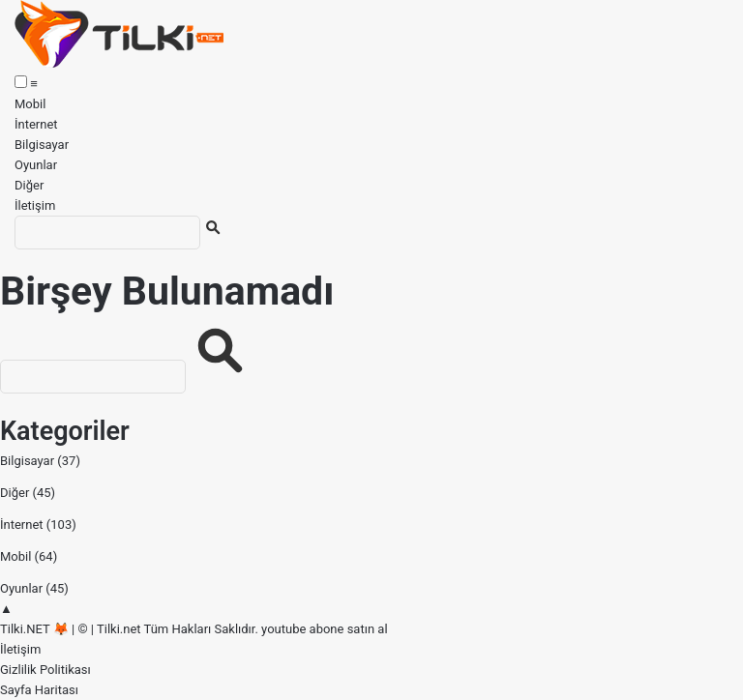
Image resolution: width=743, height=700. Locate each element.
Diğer (29, 185)
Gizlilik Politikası (45, 670)
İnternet (36, 124)
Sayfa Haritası (39, 690)
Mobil (30, 104)
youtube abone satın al (324, 629)
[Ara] (107, 233)
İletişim (35, 205)
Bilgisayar (42, 145)
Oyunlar (36, 165)
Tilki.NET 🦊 (34, 629)
